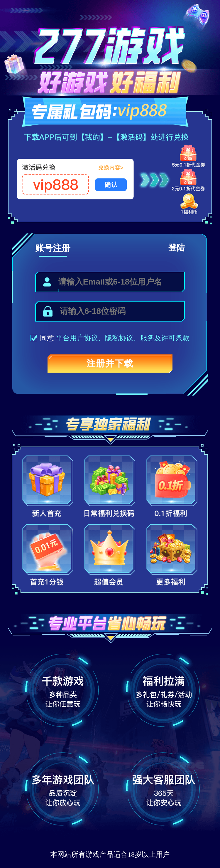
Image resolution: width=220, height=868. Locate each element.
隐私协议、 (123, 338)
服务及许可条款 (165, 338)
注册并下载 (110, 363)
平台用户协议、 (80, 338)
